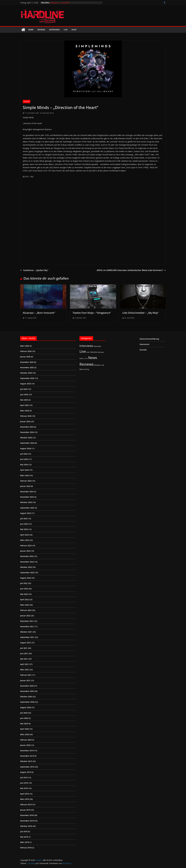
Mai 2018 (24, 837)
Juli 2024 (24, 454)
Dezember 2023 (27, 492)
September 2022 (27, 573)
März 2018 (25, 842)
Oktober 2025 (26, 373)
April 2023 (25, 535)
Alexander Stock (48, 113)
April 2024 (25, 470)
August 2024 (26, 448)
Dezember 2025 (27, 362)
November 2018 (27, 821)
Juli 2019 (24, 778)
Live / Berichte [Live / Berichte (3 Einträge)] (92, 352)
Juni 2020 (24, 718)
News (31, 30)
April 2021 (25, 664)
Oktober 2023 (26, 502)
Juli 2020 (24, 713)
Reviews (41, 30)
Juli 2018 (24, 831)
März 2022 (25, 605)
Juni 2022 (24, 589)
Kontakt (143, 350)
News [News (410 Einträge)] (93, 358)
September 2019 (27, 767)
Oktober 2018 (26, 826)
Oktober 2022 (26, 567)
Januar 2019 (25, 810)
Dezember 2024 (27, 427)
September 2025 (27, 378)
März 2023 (25, 540)
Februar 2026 (26, 351)
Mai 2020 (24, 724)
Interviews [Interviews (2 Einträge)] (97, 346)
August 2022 (26, 578)
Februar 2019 (26, 805)
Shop (74, 30)
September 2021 (27, 637)
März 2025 (25, 411)
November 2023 (27, 497)
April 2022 (25, 599)
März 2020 (25, 734)
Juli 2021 (24, 648)
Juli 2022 (24, 583)
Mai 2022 (24, 594)
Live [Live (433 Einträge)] (83, 351)
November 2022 (27, 562)
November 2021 (27, 626)
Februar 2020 (26, 740)
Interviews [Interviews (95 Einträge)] (86, 346)
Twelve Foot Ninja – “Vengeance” (92, 313)
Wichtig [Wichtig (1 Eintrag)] (86, 369)
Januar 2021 (25, 680)
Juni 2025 (24, 394)
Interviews (54, 30)
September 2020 (27, 702)
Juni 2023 (24, 524)
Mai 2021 (24, 659)
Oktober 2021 (26, 632)
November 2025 (27, 367)
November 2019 (27, 756)
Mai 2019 (24, 788)
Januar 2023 (25, 551)
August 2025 (26, 384)
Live (66, 30)
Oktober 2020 (26, 697)
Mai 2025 (24, 400)
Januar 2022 (25, 616)
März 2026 (25, 346)
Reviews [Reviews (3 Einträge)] (97, 365)
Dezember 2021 (27, 621)
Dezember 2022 (27, 556)
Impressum (144, 344)
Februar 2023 (26, 546)
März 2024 (25, 475)
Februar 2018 (26, 848)
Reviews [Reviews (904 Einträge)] (87, 364)
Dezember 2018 (27, 815)
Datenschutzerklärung (149, 339)
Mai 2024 (24, 465)
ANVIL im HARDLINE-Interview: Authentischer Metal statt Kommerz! (131, 270)
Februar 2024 (26, 481)
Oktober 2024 (26, 438)
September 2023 (27, 508)
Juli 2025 (24, 389)
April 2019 (25, 794)
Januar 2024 (25, 486)
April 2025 (25, 405)
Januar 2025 (25, 421)
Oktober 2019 (26, 761)
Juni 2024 (24, 459)
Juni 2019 (24, 783)
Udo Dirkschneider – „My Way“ (140, 313)
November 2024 (27, 432)
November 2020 (27, 691)
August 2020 (26, 707)
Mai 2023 (24, 529)
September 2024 (27, 443)
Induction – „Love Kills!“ (60, 3)
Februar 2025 (26, 416)
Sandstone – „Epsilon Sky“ (34, 270)
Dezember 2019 (27, 751)
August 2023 (26, 513)
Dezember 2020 (27, 686)
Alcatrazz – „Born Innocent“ (39, 313)
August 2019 (26, 772)
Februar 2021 (26, 675)
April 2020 (25, 729)
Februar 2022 (26, 610)
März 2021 (25, 670)
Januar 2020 (25, 745)
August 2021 (26, 643)
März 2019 (25, 799)
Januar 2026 (25, 357)
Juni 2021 (24, 653)
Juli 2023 (24, 519)
